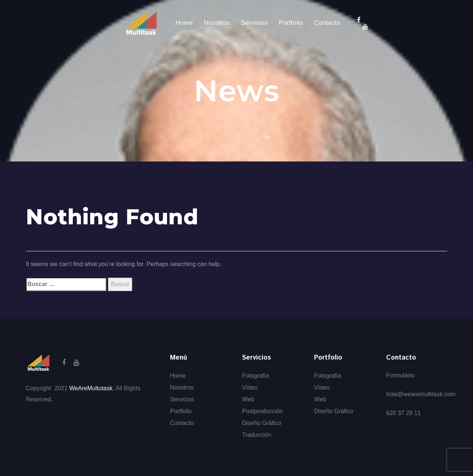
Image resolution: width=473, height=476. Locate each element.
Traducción (257, 435)
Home (178, 376)
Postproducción (262, 411)
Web (248, 399)
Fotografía (256, 376)
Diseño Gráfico (262, 423)
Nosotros (182, 387)
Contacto (182, 423)
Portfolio (181, 411)
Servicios (182, 399)
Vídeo (250, 387)
